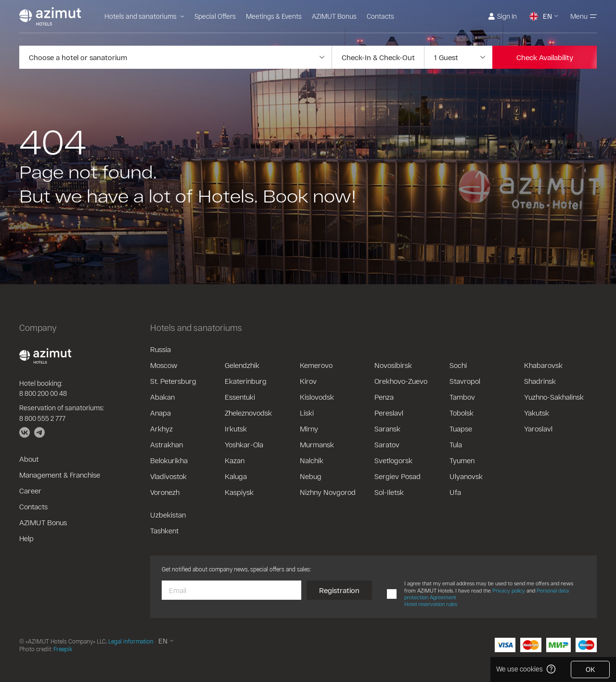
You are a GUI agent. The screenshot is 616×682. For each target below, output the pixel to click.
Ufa (455, 492)
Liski (307, 413)
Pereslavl (389, 413)
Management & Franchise (60, 475)
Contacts (380, 16)
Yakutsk (537, 413)
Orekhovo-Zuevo (401, 381)
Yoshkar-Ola (244, 444)
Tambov (462, 397)
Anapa (160, 413)
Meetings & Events (274, 16)
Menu (584, 16)
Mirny (309, 429)
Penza (384, 397)
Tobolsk (462, 413)
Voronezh (165, 492)
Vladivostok (168, 476)
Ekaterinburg (246, 381)
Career (30, 491)
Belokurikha (169, 460)
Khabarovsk (543, 365)
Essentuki (240, 397)
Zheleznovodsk (248, 413)
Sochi (458, 365)
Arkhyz (161, 429)
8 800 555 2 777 (42, 418)
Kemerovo (316, 365)
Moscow (164, 365)
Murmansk (317, 444)
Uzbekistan (168, 515)
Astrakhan (167, 444)
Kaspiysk (239, 492)
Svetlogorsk (393, 460)
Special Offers (215, 16)
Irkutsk (236, 429)
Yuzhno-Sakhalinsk (554, 397)
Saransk (387, 429)
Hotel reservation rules (431, 604)
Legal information (131, 641)
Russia (160, 349)
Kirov (308, 381)
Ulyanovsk (466, 476)
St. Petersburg (173, 381)
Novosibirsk (393, 365)
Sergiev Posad (398, 476)
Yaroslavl (538, 429)
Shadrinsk (540, 381)
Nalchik (312, 460)
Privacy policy (509, 590)
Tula (456, 444)
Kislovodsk (317, 397)
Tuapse (461, 429)
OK (590, 669)
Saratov (387, 444)
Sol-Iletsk (389, 492)
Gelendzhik (242, 365)
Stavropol (465, 381)
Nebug (311, 476)
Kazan (235, 460)
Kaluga (236, 476)
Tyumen (462, 460)
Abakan (162, 397)
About (29, 459)
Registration (339, 590)
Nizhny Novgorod (328, 492)
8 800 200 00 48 (43, 393)
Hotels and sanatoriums (144, 16)
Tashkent (164, 530)
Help (26, 538)
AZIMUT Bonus (334, 16)
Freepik (63, 649)
